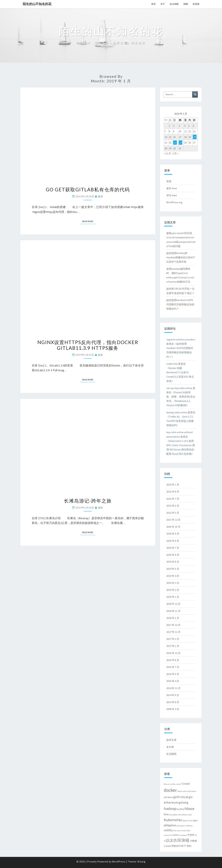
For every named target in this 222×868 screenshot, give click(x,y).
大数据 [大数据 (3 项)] (193, 841)
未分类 (170, 747)
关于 (163, 4)
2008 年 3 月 (173, 709)
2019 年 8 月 (173, 562)
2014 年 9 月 (173, 695)
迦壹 (101, 196)
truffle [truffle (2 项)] (188, 831)
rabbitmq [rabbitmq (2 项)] (189, 826)
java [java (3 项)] (175, 814)
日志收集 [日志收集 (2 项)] (167, 846)
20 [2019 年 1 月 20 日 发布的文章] (195, 137)
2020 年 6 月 (173, 555)
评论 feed (172, 195)
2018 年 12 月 (173, 604)
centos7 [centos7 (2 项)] (179, 784)
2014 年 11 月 (173, 688)
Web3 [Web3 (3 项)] (176, 835)
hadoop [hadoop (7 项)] (170, 809)
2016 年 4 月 (173, 681)
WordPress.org (174, 202)
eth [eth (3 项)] (165, 797)
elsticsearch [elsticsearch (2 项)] (192, 791)
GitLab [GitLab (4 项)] (184, 797)
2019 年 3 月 (173, 583)
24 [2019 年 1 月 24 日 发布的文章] (180, 143)
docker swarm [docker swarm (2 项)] (182, 791)
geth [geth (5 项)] (177, 797)
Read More (89, 221)
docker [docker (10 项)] (170, 790)
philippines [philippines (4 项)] (170, 825)
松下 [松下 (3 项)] (184, 846)
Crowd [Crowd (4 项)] (186, 784)
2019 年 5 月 (173, 569)
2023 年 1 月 (173, 485)
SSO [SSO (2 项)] (175, 831)
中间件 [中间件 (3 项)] (191, 835)
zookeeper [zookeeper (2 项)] (183, 835)
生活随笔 (171, 754)
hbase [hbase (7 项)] (189, 809)
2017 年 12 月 (173, 625)
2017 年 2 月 (173, 639)
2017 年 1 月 (173, 646)
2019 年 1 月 (173, 597)
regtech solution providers (181, 339)
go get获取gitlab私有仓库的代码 (88, 189)
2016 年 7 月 (173, 667)
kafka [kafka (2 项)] (190, 815)
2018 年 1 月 (173, 618)
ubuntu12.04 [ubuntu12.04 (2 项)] (168, 835)
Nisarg (141, 861)
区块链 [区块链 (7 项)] (183, 840)
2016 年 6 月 (173, 674)
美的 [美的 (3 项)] (189, 846)
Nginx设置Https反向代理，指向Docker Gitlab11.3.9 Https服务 (88, 345)
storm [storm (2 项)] (179, 831)
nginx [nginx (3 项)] (195, 820)
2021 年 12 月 (173, 520)
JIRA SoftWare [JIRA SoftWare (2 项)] (183, 815)
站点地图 (174, 4)
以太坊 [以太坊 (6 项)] (172, 840)
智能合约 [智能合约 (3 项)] (176, 846)
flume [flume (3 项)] (170, 797)
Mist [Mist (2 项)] (191, 821)
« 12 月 (167, 153)
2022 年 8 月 (173, 492)
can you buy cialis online (179, 388)
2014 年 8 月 (173, 702)
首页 (153, 4)
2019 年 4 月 (173, 576)
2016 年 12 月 (173, 653)
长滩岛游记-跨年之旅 (88, 501)
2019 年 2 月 (173, 590)
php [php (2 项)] (178, 826)
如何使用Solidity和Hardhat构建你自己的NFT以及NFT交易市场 (181, 257)
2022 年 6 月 (173, 506)
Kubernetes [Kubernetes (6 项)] (173, 820)
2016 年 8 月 (173, 660)
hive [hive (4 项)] (166, 814)
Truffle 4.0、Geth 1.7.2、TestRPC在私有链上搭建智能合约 (181, 421)
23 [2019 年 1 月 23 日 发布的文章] (175, 143)
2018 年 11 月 (173, 611)
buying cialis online (177, 412)
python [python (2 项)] (183, 826)
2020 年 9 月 (173, 534)
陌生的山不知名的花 (37, 4)
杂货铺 (196, 4)
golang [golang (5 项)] (183, 802)
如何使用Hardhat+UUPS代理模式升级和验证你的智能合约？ (180, 304)
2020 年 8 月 (173, 541)
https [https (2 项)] (171, 815)
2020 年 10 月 (173, 527)
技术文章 (171, 740)
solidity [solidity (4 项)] (168, 830)
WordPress (119, 861)
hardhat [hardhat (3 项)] (180, 809)
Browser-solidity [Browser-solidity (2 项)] (170, 784)
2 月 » (175, 153)
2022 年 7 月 (173, 499)
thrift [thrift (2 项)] (183, 831)
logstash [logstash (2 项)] (186, 821)
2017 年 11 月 (173, 632)
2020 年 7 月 (173, 548)
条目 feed (172, 188)
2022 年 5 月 (173, 513)
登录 (169, 181)
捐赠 (186, 4)
